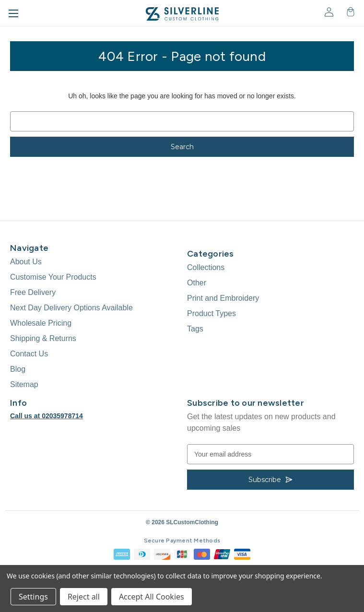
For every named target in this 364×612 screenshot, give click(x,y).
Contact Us (29, 354)
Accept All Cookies (152, 597)
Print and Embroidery (223, 298)
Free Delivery (33, 292)
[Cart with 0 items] (350, 12)
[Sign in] (328, 12)
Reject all (84, 597)
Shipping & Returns (43, 338)
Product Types (211, 313)
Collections (206, 267)
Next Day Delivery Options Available (71, 308)
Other (197, 283)
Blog (18, 369)
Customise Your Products (53, 277)
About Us (26, 262)
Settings (33, 597)
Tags (195, 329)
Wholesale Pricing (41, 323)
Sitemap (24, 384)
